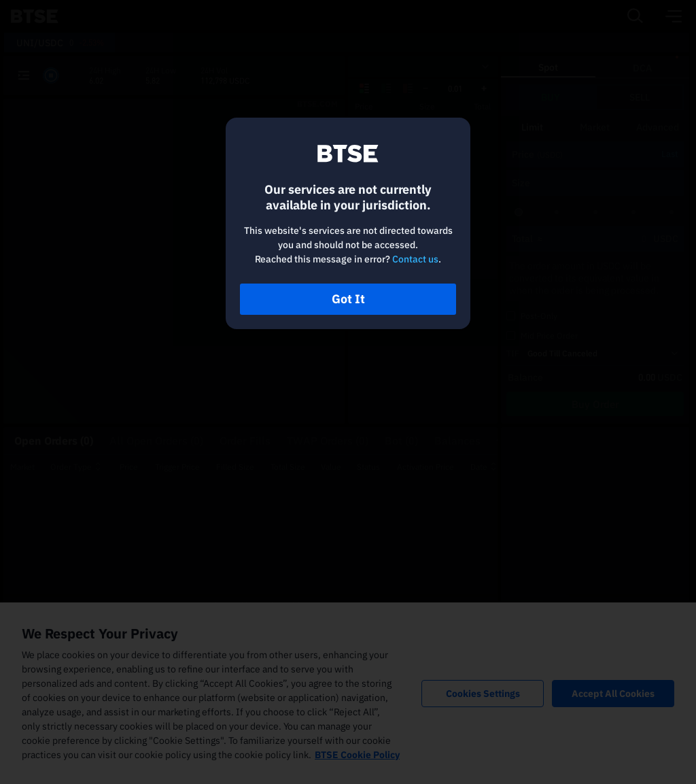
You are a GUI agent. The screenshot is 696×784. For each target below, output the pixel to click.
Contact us (415, 259)
